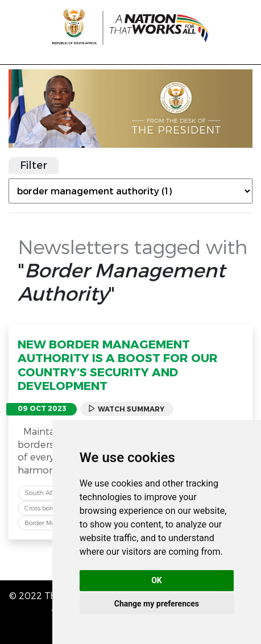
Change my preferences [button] (157, 604)
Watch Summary (126, 409)
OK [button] (157, 580)
